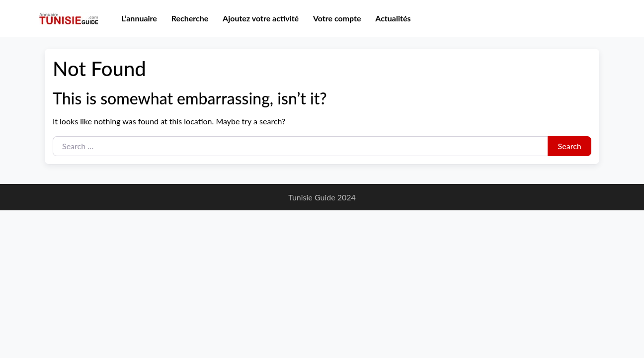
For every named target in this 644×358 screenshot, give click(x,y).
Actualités (393, 18)
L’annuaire (139, 18)
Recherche (190, 18)
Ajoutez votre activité (261, 18)
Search (570, 146)
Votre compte (337, 18)
